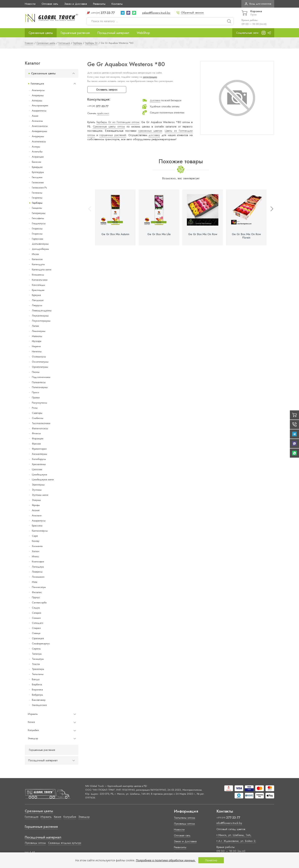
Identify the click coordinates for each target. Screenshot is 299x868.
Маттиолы (37, 336)
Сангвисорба (39, 603)
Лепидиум (38, 567)
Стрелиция (38, 638)
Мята (35, 582)
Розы (35, 408)
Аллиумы (37, 100)
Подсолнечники (41, 377)
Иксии (35, 254)
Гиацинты (37, 208)
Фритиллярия (39, 449)
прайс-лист (103, 113)
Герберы (37, 203)
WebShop (143, 33)
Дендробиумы (40, 249)
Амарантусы (39, 521)
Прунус (36, 597)
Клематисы (38, 275)
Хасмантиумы (39, 454)
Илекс (35, 556)
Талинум (37, 654)
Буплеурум (38, 172)
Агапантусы (38, 90)
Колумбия (33, 730)
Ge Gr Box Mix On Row (203, 234)
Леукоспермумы (41, 321)
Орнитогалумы (40, 367)
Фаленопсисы (40, 428)
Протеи (36, 398)
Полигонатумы (40, 387)
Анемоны (37, 121)
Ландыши (38, 300)
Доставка (155, 100)
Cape (35, 536)
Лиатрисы (37, 572)
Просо (35, 392)
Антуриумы (38, 136)
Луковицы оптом (35, 843)
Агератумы (38, 95)
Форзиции (38, 438)
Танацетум (38, 659)
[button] (270, 217)
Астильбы (37, 152)
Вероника (37, 690)
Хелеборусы (39, 459)
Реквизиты (99, 4)
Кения (31, 722)
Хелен (36, 551)
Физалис (37, 592)
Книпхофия (38, 562)
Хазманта (37, 546)
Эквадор (33, 738)
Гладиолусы (39, 223)
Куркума (36, 295)
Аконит (36, 510)
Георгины (37, 198)
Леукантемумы (40, 316)
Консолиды (38, 285)
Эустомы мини (40, 495)
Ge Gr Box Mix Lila (159, 234)
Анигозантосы (40, 126)
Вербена (37, 684)
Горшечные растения (75, 33)
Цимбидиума (39, 474)
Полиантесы (39, 382)
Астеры (36, 147)
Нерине (36, 346)
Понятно (211, 860)
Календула (38, 264)
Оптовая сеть (50, 4)
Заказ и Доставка (76, 4)
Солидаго (37, 623)
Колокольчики (40, 280)
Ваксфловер (39, 700)
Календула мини (42, 269)
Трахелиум (38, 669)
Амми (35, 116)
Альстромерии (40, 105)
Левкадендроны (42, 310)
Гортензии (37, 239)
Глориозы (37, 229)
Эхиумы (36, 500)
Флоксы (36, 433)
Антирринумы (39, 131)
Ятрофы (36, 505)
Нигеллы (37, 351)
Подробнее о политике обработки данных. (166, 860)
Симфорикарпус (41, 643)
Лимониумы (39, 331)
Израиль (33, 714)
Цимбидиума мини (43, 479)
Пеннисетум (39, 587)
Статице (36, 633)
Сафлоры (37, 413)
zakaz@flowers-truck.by (156, 13)
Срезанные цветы (41, 33)
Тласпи (36, 664)
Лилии (35, 326)
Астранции (38, 157)
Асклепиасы (39, 141)
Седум (36, 608)
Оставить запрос (107, 90)
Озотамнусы (39, 357)
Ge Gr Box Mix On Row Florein (246, 236)
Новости (30, 4)
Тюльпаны (38, 674)
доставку (154, 135)
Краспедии (38, 290)
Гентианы (37, 193)
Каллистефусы (40, 531)
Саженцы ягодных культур (65, 843)
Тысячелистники (41, 423)
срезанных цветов (150, 131)
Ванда (36, 679)
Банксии (37, 162)
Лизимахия (38, 577)
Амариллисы (39, 111)
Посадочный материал (113, 33)
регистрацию (150, 77)
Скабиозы (38, 418)
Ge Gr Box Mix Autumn (115, 234)
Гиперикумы (39, 213)
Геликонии (38, 182)
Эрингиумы (38, 485)
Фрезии (36, 444)
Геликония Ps (39, 188)
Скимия (36, 618)
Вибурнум (37, 695)
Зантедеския (39, 705)
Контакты (117, 4)
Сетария (37, 613)
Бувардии (37, 167)
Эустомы (37, 490)
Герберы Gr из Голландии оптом (118, 122)
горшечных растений (113, 135)
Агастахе (37, 515)
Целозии (37, 469)
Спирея (36, 628)
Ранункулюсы (39, 403)
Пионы (36, 372)
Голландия (37, 84)
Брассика (37, 526)
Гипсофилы (38, 218)
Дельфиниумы (40, 244)
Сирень (36, 649)
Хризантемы (39, 464)
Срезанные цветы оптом (109, 127)
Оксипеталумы (40, 362)
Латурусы (37, 305)
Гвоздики (37, 177)
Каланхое (37, 259)
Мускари (37, 341)
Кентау (36, 541)
